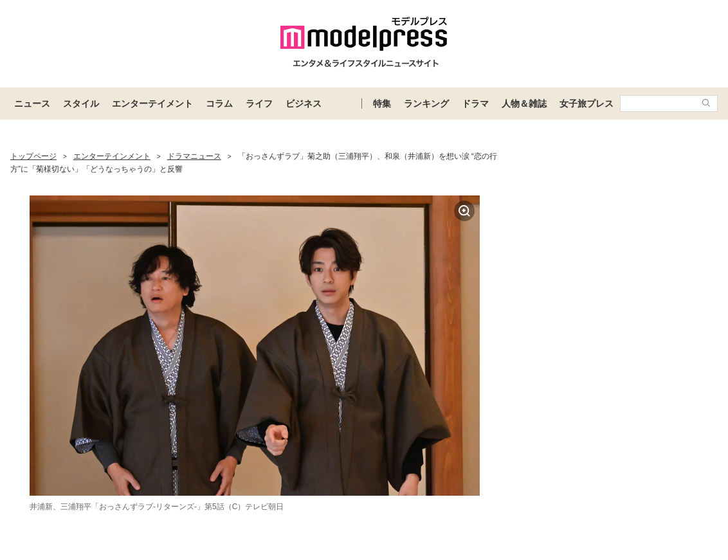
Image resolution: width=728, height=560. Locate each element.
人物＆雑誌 (524, 104)
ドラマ (475, 104)
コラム (219, 104)
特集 (382, 104)
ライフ (259, 104)
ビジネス (304, 104)
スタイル (81, 104)
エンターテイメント (152, 104)
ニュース (32, 104)
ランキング (426, 104)
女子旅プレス (587, 104)
